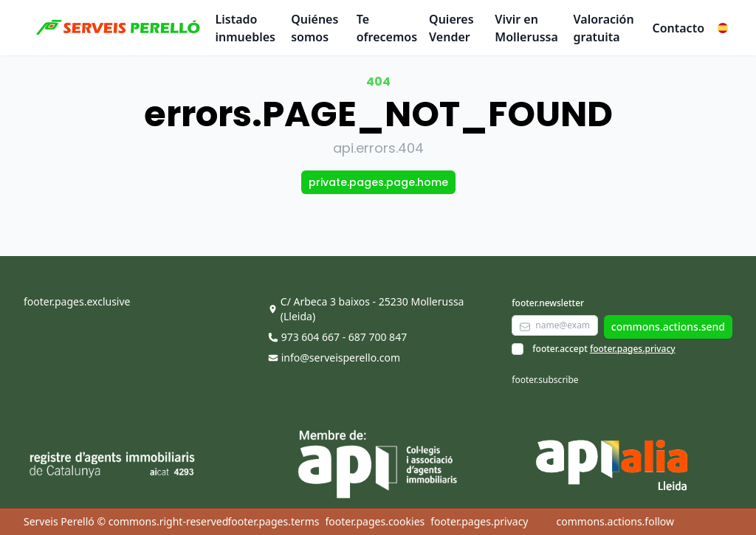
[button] (723, 28)
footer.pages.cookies (375, 521)
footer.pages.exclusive (77, 301)
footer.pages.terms (273, 521)
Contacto (678, 28)
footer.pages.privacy (633, 349)
